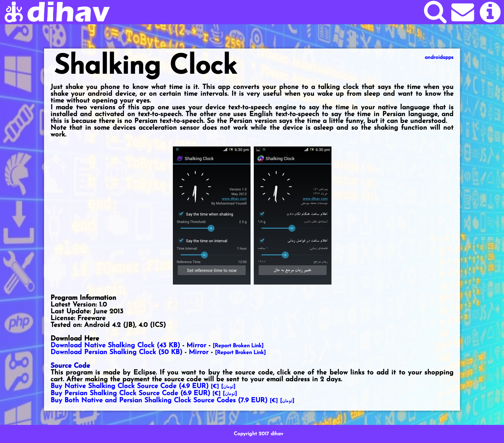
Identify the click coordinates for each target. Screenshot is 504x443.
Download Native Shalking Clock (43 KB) (115, 346)
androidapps (439, 58)
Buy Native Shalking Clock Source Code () (129, 386)
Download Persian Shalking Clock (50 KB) (116, 352)
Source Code (70, 366)
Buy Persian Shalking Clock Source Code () (130, 393)
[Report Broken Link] (238, 346)
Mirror (196, 346)
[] (228, 387)
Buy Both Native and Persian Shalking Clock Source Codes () (159, 400)
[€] (215, 387)
